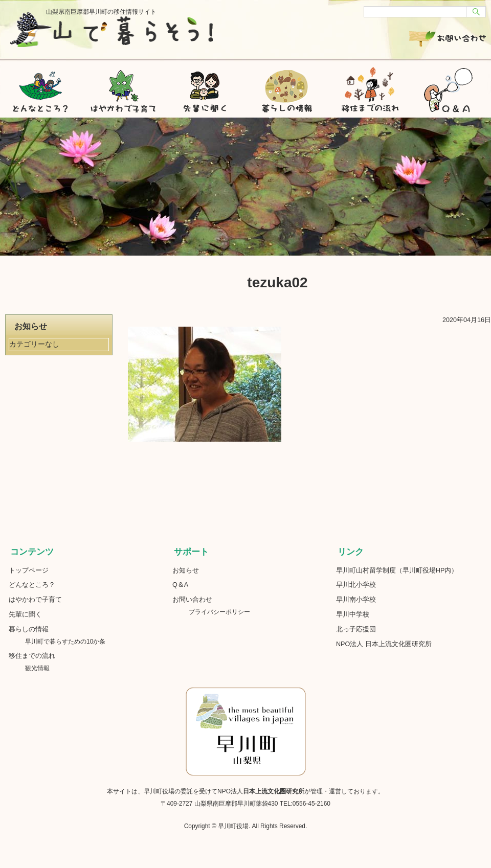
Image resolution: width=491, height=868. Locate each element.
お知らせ (186, 570)
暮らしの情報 (286, 87)
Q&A (450, 87)
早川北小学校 (356, 585)
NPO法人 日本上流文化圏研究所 (384, 644)
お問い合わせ (448, 37)
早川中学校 (353, 614)
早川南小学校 (356, 600)
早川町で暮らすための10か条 (68, 642)
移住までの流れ (368, 87)
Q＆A (180, 585)
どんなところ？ (32, 585)
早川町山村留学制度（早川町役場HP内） (397, 570)
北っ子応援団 (356, 629)
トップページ (29, 570)
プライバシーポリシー (219, 612)
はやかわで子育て (123, 87)
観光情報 (37, 668)
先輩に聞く (205, 87)
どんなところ (41, 87)
